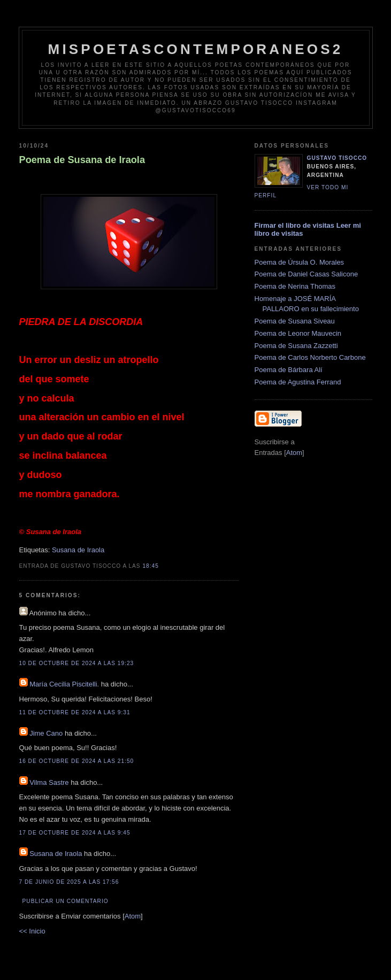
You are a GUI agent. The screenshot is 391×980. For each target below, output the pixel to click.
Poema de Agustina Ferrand (298, 382)
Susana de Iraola (78, 550)
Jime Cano (46, 733)
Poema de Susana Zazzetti (296, 346)
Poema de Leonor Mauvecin (298, 333)
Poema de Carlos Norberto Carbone (310, 357)
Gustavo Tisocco (337, 158)
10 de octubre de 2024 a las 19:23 (77, 663)
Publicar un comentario (66, 901)
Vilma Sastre (49, 782)
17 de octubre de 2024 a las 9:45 (75, 833)
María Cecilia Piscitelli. (64, 684)
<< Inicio (32, 931)
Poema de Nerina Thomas (295, 286)
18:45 (150, 566)
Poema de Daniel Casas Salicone (306, 274)
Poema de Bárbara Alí (289, 370)
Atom (133, 916)
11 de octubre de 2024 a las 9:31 (75, 712)
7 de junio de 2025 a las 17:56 (69, 882)
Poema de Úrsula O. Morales (300, 262)
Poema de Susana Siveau (295, 321)
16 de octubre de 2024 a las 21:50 (77, 761)
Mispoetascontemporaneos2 (196, 49)
